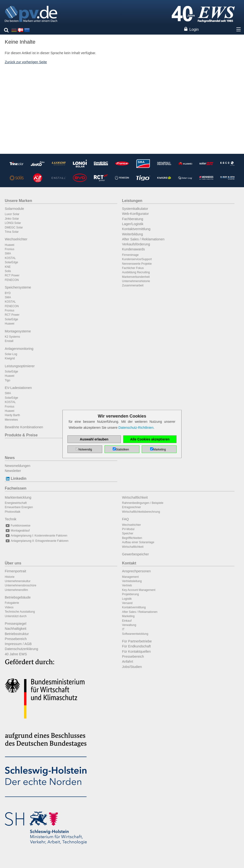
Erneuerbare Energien (19, 507)
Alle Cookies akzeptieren (150, 439)
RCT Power (12, 275)
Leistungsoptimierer (20, 366)
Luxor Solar (12, 214)
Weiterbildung (132, 234)
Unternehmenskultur (18, 581)
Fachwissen (16, 488)
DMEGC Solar (14, 227)
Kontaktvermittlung (136, 229)
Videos (9, 607)
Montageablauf (17, 531)
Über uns (13, 563)
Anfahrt (127, 661)
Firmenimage (130, 255)
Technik (11, 519)
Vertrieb (127, 585)
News (10, 458)
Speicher (128, 533)
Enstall (9, 341)
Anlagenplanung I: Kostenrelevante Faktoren (36, 536)
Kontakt (129, 563)
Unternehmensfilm (16, 590)
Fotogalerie (12, 603)
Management (130, 577)
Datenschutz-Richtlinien (136, 428)
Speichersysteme (18, 287)
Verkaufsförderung (136, 244)
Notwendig (85, 449)
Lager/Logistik (133, 224)
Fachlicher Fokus (133, 268)
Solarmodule (14, 209)
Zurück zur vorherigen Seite (26, 62)
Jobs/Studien (132, 667)
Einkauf (127, 621)
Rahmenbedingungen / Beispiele (143, 503)
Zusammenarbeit (133, 285)
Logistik (127, 599)
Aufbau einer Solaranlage (138, 542)
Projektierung (130, 594)
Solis (8, 271)
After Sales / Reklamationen (143, 239)
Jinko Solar (12, 219)
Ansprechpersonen (136, 571)
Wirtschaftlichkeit (135, 497)
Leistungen (132, 201)
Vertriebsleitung (132, 581)
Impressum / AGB (18, 644)
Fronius (10, 249)
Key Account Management (139, 590)
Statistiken (122, 449)
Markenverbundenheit (136, 277)
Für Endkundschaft (136, 646)
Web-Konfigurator (135, 214)
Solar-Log (11, 354)
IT (123, 629)
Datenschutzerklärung (21, 649)
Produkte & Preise (21, 435)
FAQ (125, 519)
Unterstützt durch (16, 616)
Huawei (10, 245)
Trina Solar (12, 232)
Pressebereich (16, 639)
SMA (8, 253)
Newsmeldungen (18, 466)
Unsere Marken (18, 201)
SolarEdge (11, 262)
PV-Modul (128, 529)
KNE (8, 267)
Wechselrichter (16, 239)
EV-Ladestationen (18, 388)
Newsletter (13, 471)
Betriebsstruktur (17, 634)
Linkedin (16, 478)
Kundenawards (133, 249)
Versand (127, 603)
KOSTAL (10, 258)
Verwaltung (129, 625)
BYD (8, 293)
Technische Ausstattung (20, 612)
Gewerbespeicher (135, 554)
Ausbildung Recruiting (136, 272)
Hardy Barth (12, 415)
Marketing (128, 616)
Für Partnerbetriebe (137, 641)
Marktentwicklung (18, 497)
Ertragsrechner (131, 507)
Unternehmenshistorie (136, 281)
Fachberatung (133, 219)
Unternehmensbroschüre (20, 585)
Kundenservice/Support (137, 259)
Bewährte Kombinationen (24, 427)
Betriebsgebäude (18, 597)
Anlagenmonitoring (19, 349)
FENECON (12, 280)
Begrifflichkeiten (132, 538)
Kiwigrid (10, 358)
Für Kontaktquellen (136, 651)
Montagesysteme (18, 331)
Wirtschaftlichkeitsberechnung (141, 512)
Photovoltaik (13, 512)
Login (194, 29)
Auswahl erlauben (94, 439)
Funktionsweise (18, 526)
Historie (10, 577)
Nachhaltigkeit (15, 629)
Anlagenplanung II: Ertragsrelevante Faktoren (37, 541)
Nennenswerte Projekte (137, 264)
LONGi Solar (13, 223)
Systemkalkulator (135, 209)
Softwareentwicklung (135, 634)
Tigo (8, 380)
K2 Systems (12, 337)
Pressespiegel (15, 624)
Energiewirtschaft (16, 503)
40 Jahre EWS (16, 654)
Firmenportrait (15, 571)
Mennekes (11, 420)
